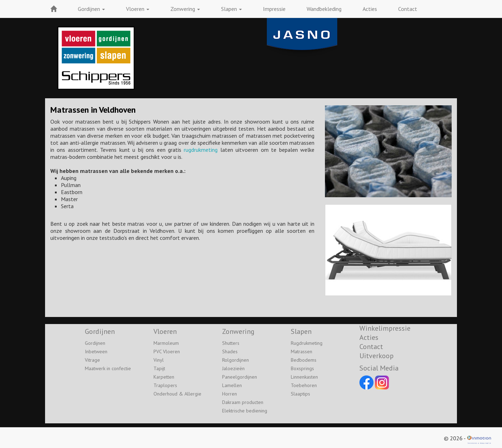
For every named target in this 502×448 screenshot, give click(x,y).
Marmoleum (166, 343)
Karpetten (164, 377)
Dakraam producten (243, 402)
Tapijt (159, 368)
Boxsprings (302, 368)
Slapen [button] (231, 9)
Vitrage (92, 360)
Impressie (274, 9)
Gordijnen (95, 343)
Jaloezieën (233, 368)
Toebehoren (304, 385)
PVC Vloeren (167, 351)
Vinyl (159, 360)
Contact (408, 9)
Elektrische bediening (245, 411)
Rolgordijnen (236, 360)
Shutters (231, 343)
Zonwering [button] (185, 9)
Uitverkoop (376, 356)
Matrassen (302, 351)
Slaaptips (300, 394)
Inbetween (96, 351)
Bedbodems (304, 360)
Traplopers (165, 385)
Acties (370, 9)
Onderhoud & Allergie (177, 394)
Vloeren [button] (138, 9)
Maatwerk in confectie (108, 368)
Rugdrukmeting (307, 343)
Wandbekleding (324, 9)
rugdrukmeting (201, 150)
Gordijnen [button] (91, 9)
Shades (230, 351)
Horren (230, 394)
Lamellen (232, 385)
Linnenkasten (304, 377)
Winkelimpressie (385, 328)
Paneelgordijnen (240, 377)
